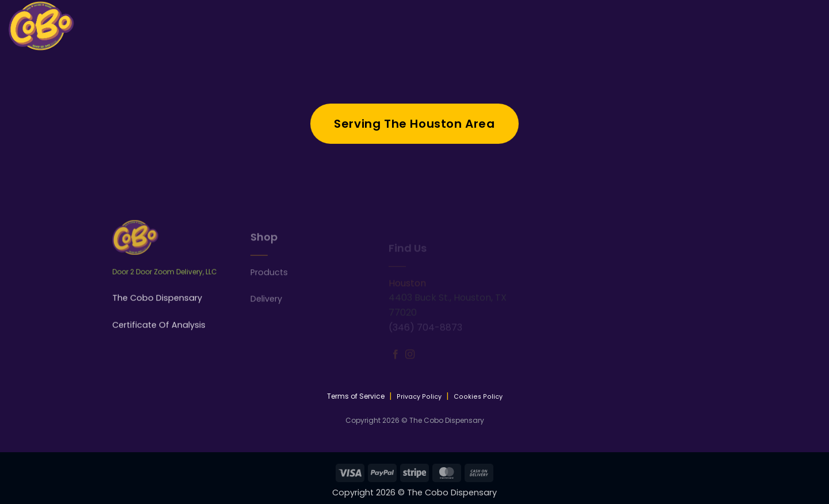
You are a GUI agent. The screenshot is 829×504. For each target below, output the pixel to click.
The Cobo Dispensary (157, 307)
